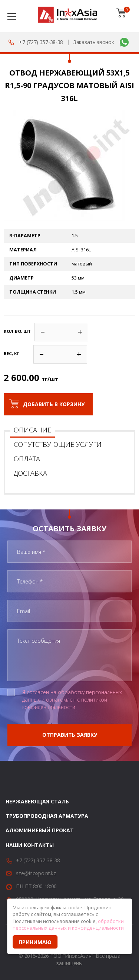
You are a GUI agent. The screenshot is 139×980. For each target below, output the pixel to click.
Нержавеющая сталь (37, 801)
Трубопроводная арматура (47, 816)
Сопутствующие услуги (58, 444)
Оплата (27, 459)
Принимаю (35, 942)
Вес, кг (11, 353)
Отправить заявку (70, 735)
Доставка (30, 473)
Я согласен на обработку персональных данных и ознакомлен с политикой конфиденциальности (72, 700)
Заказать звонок (94, 42)
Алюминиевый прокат (40, 830)
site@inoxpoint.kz (36, 873)
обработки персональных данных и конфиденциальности (68, 925)
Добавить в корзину (54, 404)
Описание (32, 430)
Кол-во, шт (17, 331)
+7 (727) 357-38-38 (41, 42)
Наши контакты (30, 845)
